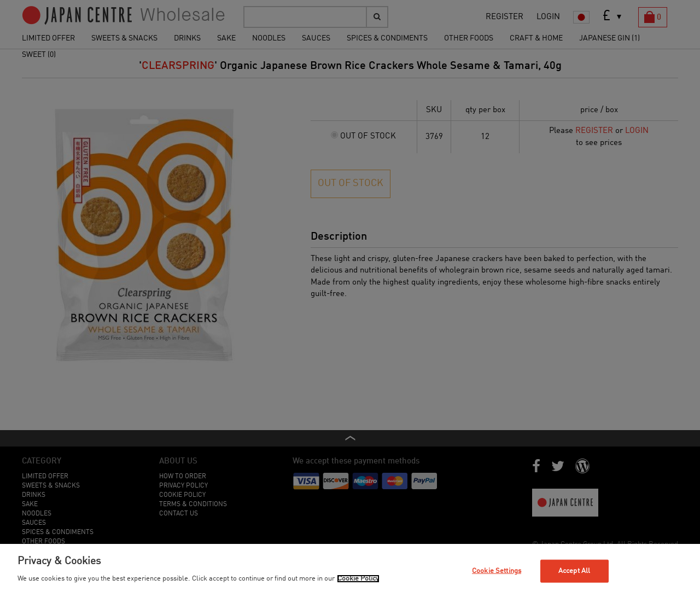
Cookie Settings (497, 571)
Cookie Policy (358, 579)
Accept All (574, 571)
